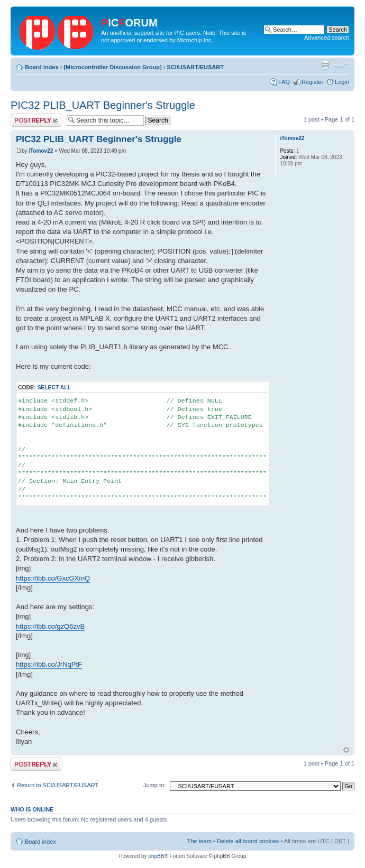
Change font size (341, 65)
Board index (42, 67)
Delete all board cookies (248, 841)
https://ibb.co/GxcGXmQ (53, 578)
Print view (325, 65)
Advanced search (327, 38)
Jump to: (154, 785)
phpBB (156, 856)
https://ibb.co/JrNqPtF (49, 664)
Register (312, 82)
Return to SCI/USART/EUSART (58, 785)
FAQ (284, 82)
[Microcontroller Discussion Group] (112, 67)
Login (342, 82)
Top (346, 750)
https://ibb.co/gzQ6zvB (50, 626)
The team (199, 841)
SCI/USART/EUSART (195, 67)
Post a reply (36, 120)
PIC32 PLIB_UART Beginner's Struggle (103, 105)
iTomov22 (41, 151)
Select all (54, 388)
